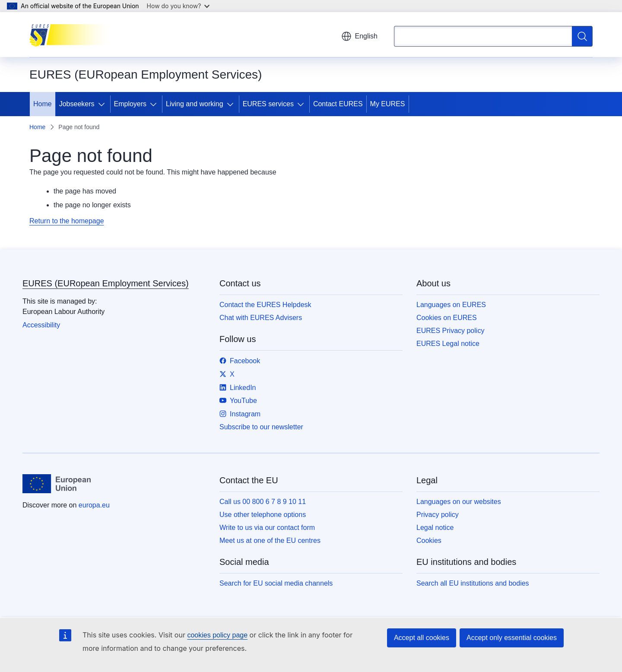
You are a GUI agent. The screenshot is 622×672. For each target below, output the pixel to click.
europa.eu (94, 505)
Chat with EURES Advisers (261, 318)
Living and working (195, 104)
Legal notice (435, 528)
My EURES (388, 104)
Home (43, 104)
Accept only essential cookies (512, 638)
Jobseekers (77, 104)
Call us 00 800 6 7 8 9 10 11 (263, 502)
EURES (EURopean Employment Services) (106, 283)
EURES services (268, 104)
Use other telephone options (263, 515)
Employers (130, 104)
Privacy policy (438, 515)
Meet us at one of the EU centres (270, 540)
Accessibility (41, 325)
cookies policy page (217, 635)
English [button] (359, 36)
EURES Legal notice (448, 344)
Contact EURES (338, 104)
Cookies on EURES (447, 318)
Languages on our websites (459, 502)
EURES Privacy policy (450, 331)
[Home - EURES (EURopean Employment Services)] (73, 35)
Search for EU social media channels (276, 583)
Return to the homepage (67, 221)
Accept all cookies (422, 638)
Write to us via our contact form (267, 528)
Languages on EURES (451, 305)
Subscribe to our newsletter (261, 427)
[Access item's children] (103, 104)
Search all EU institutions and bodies (473, 583)
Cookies (429, 540)
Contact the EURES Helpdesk (265, 305)
